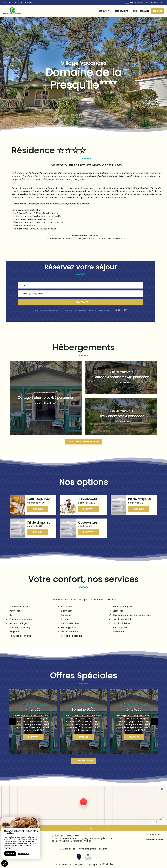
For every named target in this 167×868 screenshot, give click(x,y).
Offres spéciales (141, 11)
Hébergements (122, 11)
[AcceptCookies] (5, 863)
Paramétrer (23, 854)
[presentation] (12, 721)
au (83, 285)
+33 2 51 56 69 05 (151, 835)
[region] (21, 838)
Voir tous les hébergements (83, 442)
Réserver (158, 11)
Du (24, 285)
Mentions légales (67, 849)
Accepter (10, 854)
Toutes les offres (83, 761)
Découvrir (105, 11)
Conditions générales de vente (93, 849)
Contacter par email (152, 840)
